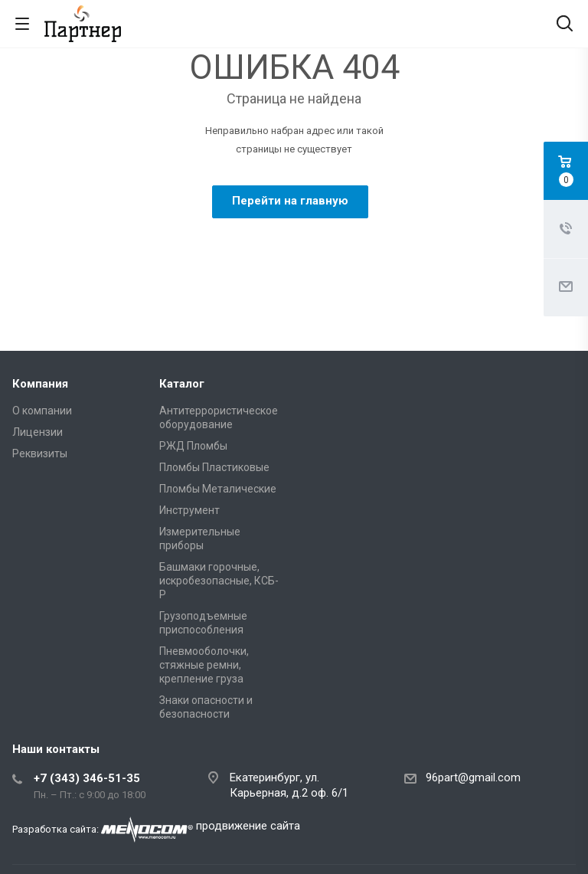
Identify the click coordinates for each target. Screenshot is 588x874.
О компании (42, 411)
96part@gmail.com (473, 777)
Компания (40, 384)
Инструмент (189, 510)
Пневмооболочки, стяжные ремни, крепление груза (204, 665)
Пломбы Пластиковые (214, 467)
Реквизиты (40, 453)
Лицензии (38, 432)
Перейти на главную (290, 201)
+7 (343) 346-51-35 (87, 778)
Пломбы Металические (218, 489)
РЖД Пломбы (193, 446)
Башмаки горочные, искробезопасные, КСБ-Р (219, 581)
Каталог (182, 384)
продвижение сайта (248, 826)
